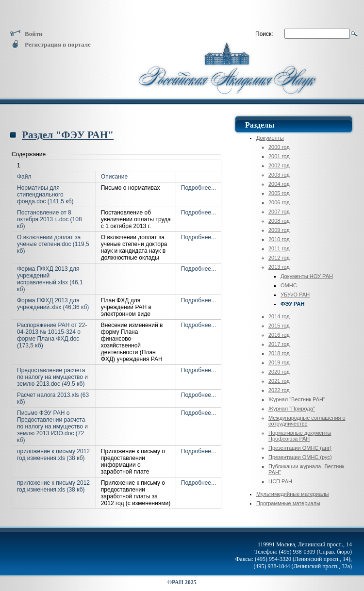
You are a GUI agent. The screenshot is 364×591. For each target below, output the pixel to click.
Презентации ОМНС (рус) (300, 457)
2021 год (279, 381)
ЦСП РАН (280, 481)
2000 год (279, 147)
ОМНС (289, 285)
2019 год (279, 362)
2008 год (279, 221)
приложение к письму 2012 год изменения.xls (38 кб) (53, 455)
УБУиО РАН (295, 295)
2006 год (279, 202)
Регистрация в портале (50, 44)
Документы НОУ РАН (307, 276)
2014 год (279, 316)
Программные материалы (288, 503)
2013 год (279, 267)
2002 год (279, 165)
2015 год (279, 326)
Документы (270, 138)
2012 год (279, 258)
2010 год (279, 239)
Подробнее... (199, 188)
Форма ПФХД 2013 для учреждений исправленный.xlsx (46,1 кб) (50, 279)
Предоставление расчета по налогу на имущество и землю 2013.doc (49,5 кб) (52, 377)
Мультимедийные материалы (293, 494)
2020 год (279, 372)
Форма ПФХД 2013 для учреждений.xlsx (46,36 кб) (53, 304)
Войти (26, 34)
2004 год (279, 184)
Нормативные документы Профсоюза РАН (300, 436)
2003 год (279, 175)
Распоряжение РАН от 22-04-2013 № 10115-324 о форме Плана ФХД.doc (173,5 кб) (52, 335)
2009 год (279, 230)
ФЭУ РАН (292, 304)
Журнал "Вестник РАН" (297, 399)
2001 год (279, 156)
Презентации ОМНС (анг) (300, 448)
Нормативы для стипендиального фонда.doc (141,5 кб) (45, 195)
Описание (114, 177)
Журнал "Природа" (292, 409)
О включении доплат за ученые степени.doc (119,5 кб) (53, 244)
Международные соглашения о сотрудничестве (307, 421)
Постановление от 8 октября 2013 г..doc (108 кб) (50, 219)
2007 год (279, 212)
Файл (24, 177)
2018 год (279, 353)
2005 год (279, 193)
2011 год (279, 248)
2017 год (279, 344)
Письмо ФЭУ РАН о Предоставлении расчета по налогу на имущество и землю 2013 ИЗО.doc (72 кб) (52, 427)
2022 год (279, 390)
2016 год (279, 335)
